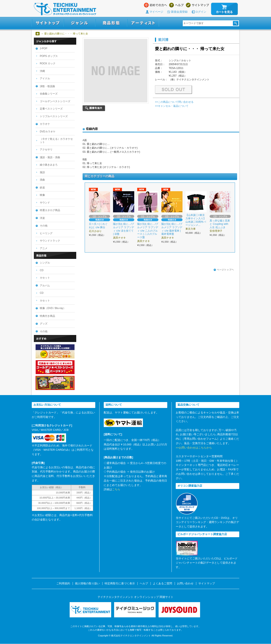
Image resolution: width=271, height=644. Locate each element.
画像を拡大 (94, 108)
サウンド (45, 203)
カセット (45, 278)
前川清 (163, 40)
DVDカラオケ (48, 132)
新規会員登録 (179, 12)
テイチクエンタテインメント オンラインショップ (65, 9)
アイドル (45, 78)
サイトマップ (197, 5)
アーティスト (143, 23)
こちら (116, 489)
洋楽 (42, 218)
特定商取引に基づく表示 (120, 584)
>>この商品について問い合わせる (174, 102)
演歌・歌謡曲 (47, 86)
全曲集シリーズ (49, 94)
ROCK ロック (48, 63)
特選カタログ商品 (50, 210)
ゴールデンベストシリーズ (55, 101)
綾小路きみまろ (49, 165)
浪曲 (42, 180)
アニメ (44, 248)
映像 (42, 195)
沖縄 (42, 71)
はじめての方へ (156, 5)
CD (42, 270)
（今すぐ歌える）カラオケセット (56, 141)
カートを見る (224, 9)
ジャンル (80, 23)
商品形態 (111, 23)
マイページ (156, 12)
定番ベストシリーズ (51, 109)
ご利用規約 (63, 584)
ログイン (201, 12)
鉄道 (42, 188)
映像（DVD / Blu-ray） (53, 308)
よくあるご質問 (162, 584)
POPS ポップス (49, 56)
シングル (45, 263)
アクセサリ (46, 150)
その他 (44, 226)
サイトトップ (48, 23)
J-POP (44, 48)
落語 (42, 172)
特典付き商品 (47, 316)
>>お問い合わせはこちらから (194, 448)
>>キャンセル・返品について (172, 106)
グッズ (44, 324)
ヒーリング (46, 233)
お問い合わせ (185, 584)
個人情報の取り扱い (87, 584)
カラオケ (45, 124)
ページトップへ (224, 270)
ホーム (38, 34)
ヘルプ (176, 5)
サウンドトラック (50, 241)
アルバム (45, 286)
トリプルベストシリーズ (54, 116)
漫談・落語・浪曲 (50, 157)
